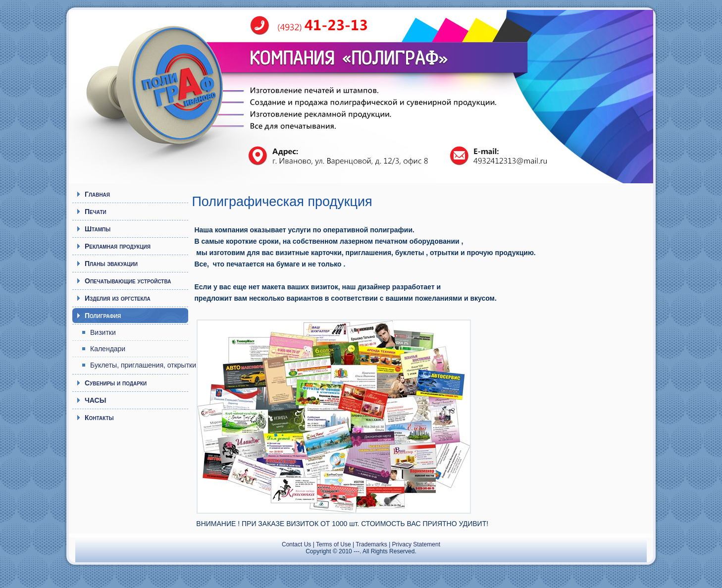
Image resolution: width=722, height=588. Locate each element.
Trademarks (371, 544)
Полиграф (160, 92)
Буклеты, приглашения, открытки (139, 365)
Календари (108, 349)
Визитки (103, 332)
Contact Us (296, 544)
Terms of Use (334, 544)
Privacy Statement (416, 544)
